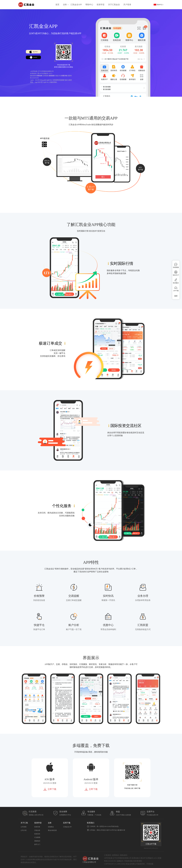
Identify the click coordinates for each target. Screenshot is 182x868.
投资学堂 (101, 5)
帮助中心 (89, 5)
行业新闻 (37, 837)
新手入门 (37, 844)
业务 (65, 5)
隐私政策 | (124, 855)
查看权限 (39, 76)
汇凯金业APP (76, 5)
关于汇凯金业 (114, 5)
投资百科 (37, 834)
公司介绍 (24, 830)
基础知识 (37, 841)
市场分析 (37, 830)
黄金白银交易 (52, 830)
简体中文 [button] (159, 5)
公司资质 (24, 827)
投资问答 (37, 827)
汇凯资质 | (108, 855)
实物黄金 (51, 827)
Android (39, 59)
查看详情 (64, 76)
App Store (39, 49)
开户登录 (127, 5)
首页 (57, 5)
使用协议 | (116, 855)
